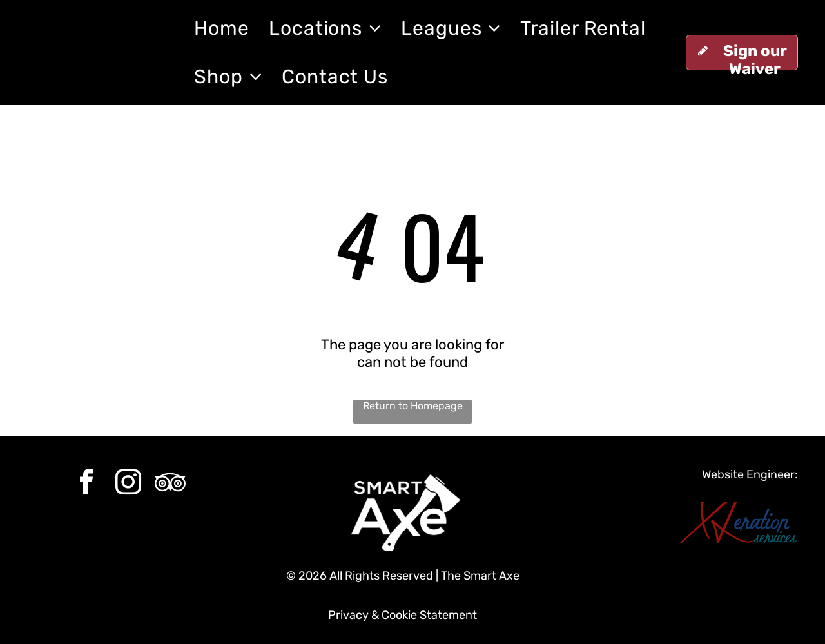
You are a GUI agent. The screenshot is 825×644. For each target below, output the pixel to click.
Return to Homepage (413, 406)
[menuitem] (222, 28)
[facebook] (86, 484)
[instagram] (128, 484)
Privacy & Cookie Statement (403, 615)
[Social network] (170, 484)
